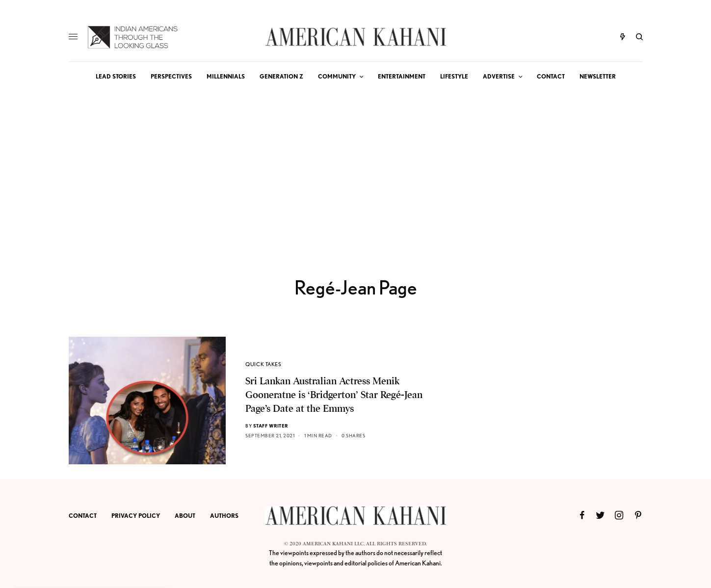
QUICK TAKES (263, 364)
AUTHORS (224, 516)
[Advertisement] (356, 165)
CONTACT (83, 516)
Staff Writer (271, 426)
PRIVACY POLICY (136, 516)
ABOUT (185, 516)
